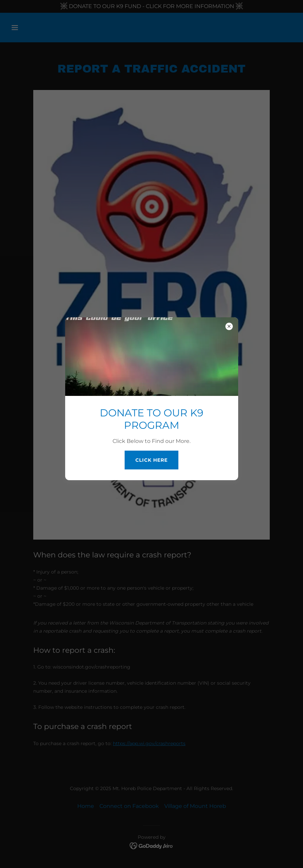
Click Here (151, 460)
